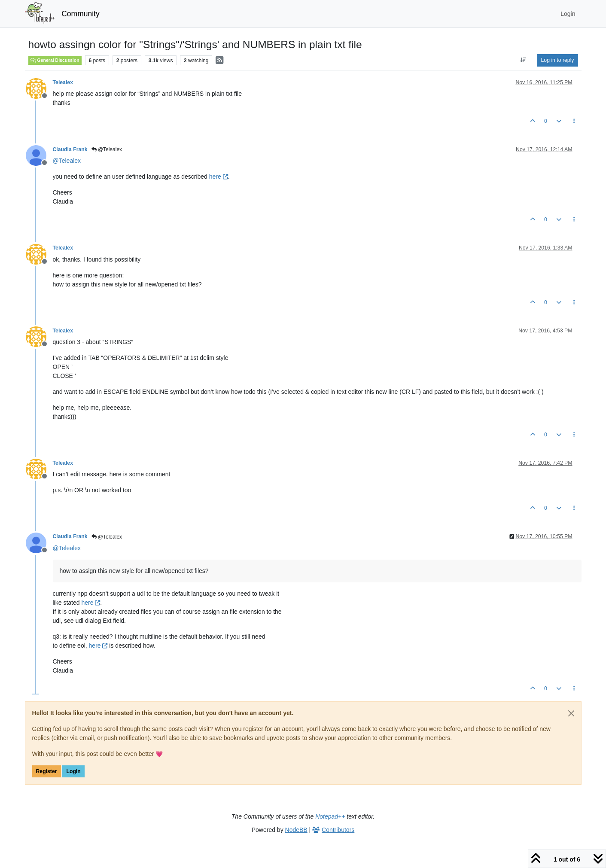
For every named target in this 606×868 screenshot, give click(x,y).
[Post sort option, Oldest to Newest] (523, 60)
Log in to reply (558, 60)
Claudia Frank (70, 149)
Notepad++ (330, 816)
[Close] (571, 713)
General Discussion (55, 60)
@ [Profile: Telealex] (67, 161)
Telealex (63, 82)
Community (81, 14)
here (219, 177)
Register (47, 771)
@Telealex (107, 149)
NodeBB (296, 830)
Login (73, 771)
